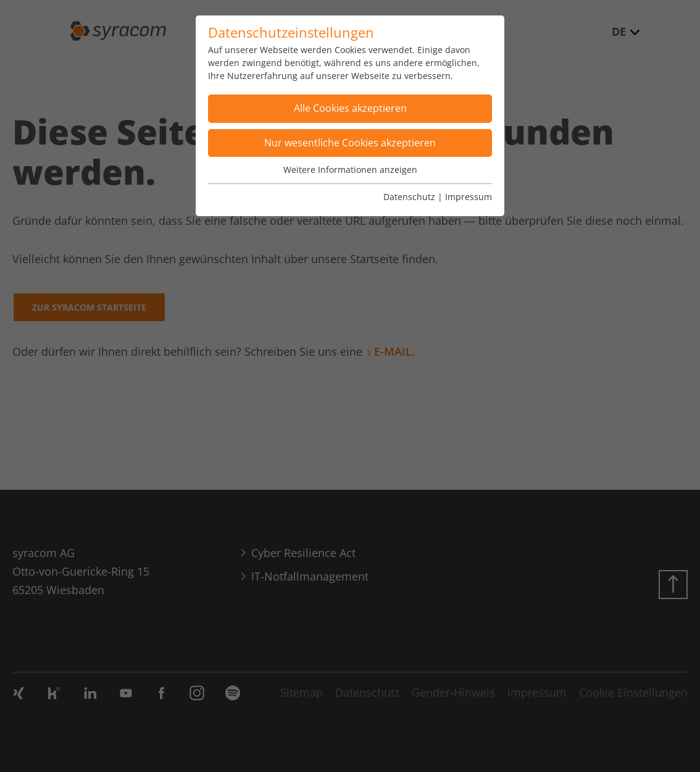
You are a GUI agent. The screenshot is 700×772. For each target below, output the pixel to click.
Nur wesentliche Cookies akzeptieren (350, 143)
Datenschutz (409, 197)
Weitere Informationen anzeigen (350, 170)
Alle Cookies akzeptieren (350, 108)
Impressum (469, 197)
